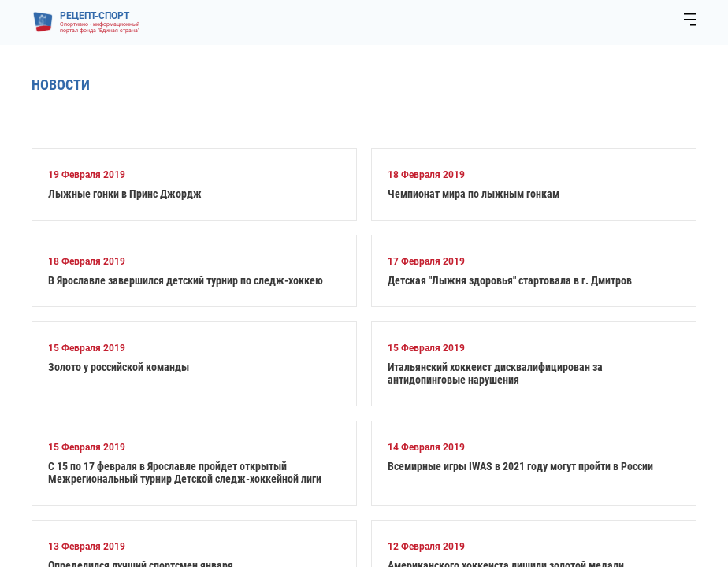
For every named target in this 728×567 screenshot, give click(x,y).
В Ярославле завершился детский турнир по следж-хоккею (186, 280)
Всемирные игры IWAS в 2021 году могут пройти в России (520, 466)
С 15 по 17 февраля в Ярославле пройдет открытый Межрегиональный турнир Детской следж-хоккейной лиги (185, 472)
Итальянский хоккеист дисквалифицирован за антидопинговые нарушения (495, 373)
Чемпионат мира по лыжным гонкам (474, 194)
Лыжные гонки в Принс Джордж (125, 194)
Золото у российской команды (119, 367)
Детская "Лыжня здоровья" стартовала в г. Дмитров (510, 280)
